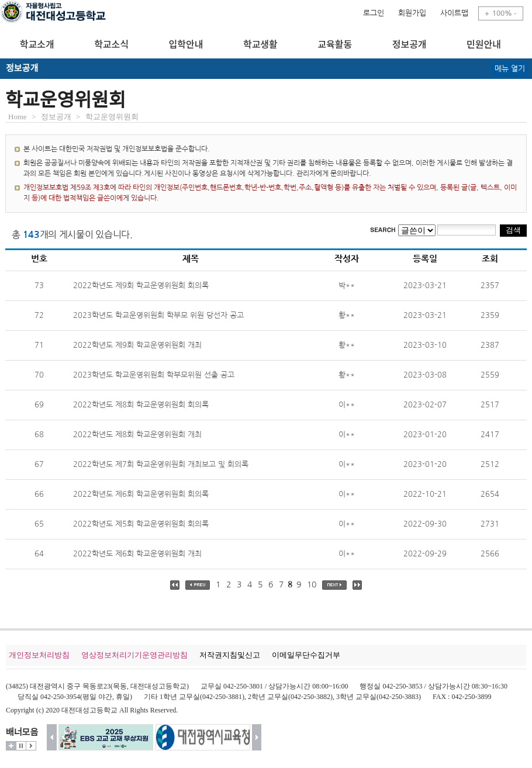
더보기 (11, 746)
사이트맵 (454, 13)
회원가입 (412, 13)
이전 (52, 737)
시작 (31, 746)
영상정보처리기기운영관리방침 (134, 655)
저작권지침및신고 (230, 655)
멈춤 (21, 746)
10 (312, 584)
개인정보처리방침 (39, 655)
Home (18, 117)
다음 (257, 737)
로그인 (374, 13)
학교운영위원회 (112, 117)
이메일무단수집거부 (306, 655)
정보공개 (56, 117)
